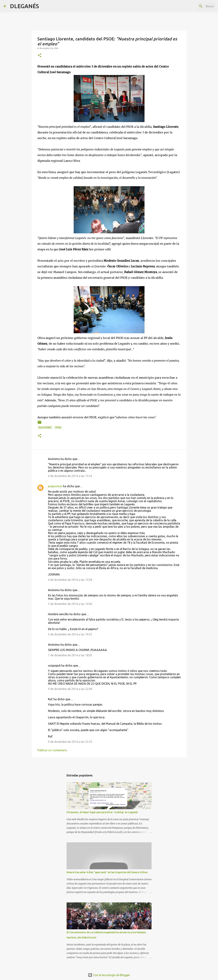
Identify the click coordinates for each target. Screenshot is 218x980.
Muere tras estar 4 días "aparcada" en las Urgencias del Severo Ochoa (107, 872)
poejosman (55, 486)
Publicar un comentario (52, 750)
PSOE (58, 427)
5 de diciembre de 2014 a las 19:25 (70, 634)
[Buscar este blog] (197, 6)
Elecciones (45, 427)
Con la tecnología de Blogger (109, 975)
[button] (39, 56)
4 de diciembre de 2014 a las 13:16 (70, 476)
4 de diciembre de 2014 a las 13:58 (70, 580)
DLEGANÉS (24, 6)
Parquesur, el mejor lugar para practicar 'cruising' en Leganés (102, 812)
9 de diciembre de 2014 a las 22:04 (70, 689)
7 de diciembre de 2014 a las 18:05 (70, 655)
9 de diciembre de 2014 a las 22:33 (70, 742)
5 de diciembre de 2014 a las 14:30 (70, 604)
